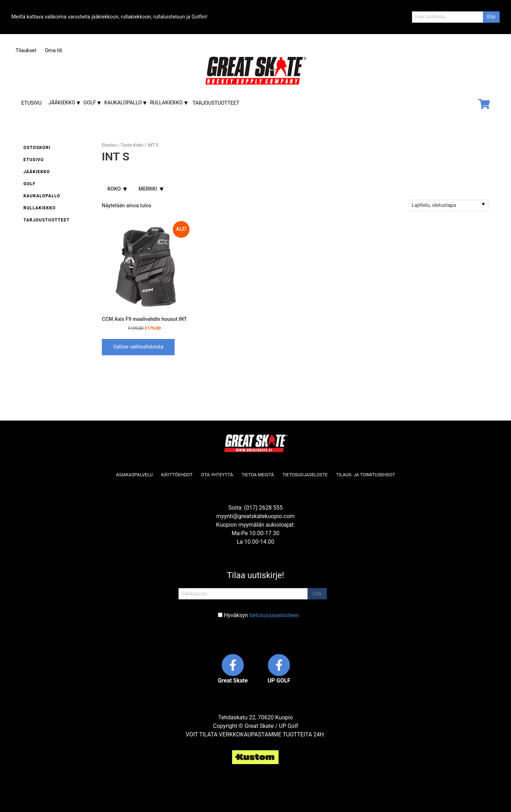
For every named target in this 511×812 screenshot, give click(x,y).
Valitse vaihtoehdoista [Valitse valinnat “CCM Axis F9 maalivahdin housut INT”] (138, 347)
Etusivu (31, 103)
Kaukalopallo (123, 103)
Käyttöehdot (177, 475)
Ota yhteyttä (217, 475)
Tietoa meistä (258, 475)
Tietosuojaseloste (305, 475)
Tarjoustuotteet (216, 103)
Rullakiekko (166, 103)
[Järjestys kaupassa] (448, 205)
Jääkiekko (62, 103)
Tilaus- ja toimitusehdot (366, 475)
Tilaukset (26, 51)
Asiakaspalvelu (134, 475)
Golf (90, 103)
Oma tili (53, 51)
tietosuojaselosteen (274, 615)
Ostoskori (37, 148)
